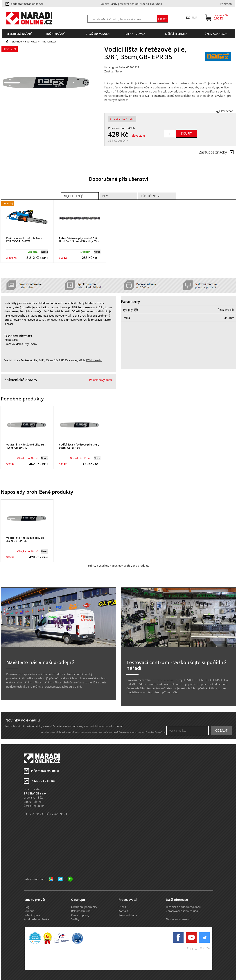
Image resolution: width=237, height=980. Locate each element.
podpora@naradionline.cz (27, 4)
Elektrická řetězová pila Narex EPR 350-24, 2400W (25, 240)
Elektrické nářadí (21, 42)
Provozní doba (128, 915)
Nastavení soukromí (179, 919)
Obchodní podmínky (84, 907)
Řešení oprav (32, 915)
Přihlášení (226, 4)
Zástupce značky (216, 152)
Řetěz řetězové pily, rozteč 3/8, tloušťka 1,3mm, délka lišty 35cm (80, 240)
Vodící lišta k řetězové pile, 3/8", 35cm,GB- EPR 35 (26, 539)
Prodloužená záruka (36, 919)
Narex (119, 71)
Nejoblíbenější (74, 196)
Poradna (29, 911)
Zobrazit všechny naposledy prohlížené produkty (118, 566)
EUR (194, 18)
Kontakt (123, 911)
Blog (27, 907)
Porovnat (227, 111)
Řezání (36, 42)
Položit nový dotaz (101, 380)
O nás (122, 907)
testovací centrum (163, 680)
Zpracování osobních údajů (183, 911)
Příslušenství (49, 42)
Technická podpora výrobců (183, 907)
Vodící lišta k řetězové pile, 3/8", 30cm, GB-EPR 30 (79, 446)
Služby (75, 919)
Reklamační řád (81, 911)
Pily (105, 196)
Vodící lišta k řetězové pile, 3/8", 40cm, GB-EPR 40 (26, 446)
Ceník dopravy (80, 915)
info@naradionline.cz (45, 771)
